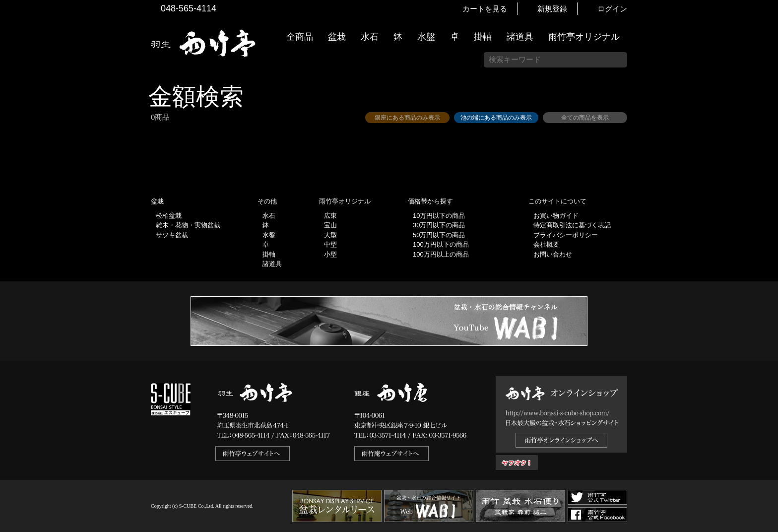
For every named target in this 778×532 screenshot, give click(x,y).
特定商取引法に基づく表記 (572, 225)
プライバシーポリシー (566, 235)
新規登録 (552, 9)
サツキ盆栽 (172, 235)
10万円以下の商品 (439, 216)
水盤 (426, 37)
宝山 (330, 225)
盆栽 (337, 37)
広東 (330, 216)
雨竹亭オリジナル (584, 37)
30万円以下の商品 (439, 225)
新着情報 (766, 175)
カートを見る (485, 9)
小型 (330, 254)
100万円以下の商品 (441, 244)
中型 (330, 244)
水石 (370, 37)
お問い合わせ (553, 254)
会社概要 (546, 244)
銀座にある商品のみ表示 (407, 118)
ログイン (612, 9)
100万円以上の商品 (441, 254)
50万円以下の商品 (439, 235)
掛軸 (483, 37)
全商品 (300, 37)
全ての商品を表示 (585, 118)
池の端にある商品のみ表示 (496, 118)
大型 (330, 235)
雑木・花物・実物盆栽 (188, 225)
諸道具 (520, 37)
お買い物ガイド (766, 253)
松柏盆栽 (169, 216)
